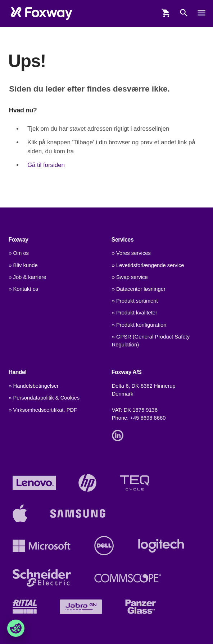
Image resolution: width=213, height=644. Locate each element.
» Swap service (130, 277)
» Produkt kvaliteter (135, 313)
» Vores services (131, 253)
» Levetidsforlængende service (148, 265)
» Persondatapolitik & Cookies (44, 398)
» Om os (19, 253)
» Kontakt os (23, 289)
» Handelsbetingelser (34, 386)
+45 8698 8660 (148, 418)
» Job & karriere (27, 277)
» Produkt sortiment (135, 301)
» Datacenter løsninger (139, 289)
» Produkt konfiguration (139, 325)
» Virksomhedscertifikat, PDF (43, 410)
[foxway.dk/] (42, 14)
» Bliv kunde (23, 265)
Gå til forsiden (46, 165)
